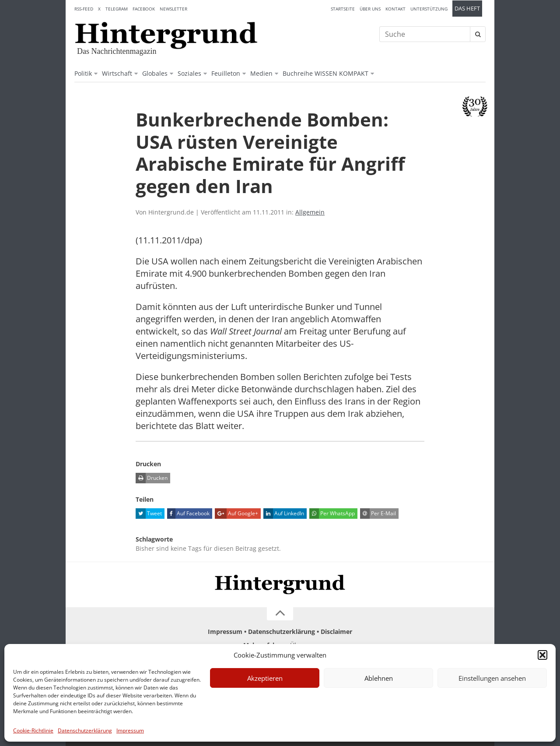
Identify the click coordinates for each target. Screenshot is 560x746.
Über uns (370, 9)
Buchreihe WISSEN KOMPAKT (325, 73)
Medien (261, 73)
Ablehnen (379, 678)
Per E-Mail (378, 514)
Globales (155, 73)
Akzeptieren (265, 678)
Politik (83, 73)
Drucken (152, 478)
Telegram (117, 9)
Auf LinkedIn (284, 514)
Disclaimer (336, 632)
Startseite (343, 9)
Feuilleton (226, 73)
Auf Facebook (188, 514)
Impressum (130, 730)
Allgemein (310, 212)
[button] (542, 655)
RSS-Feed (84, 9)
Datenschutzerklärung (85, 730)
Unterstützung (429, 9)
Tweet (149, 514)
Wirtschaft (117, 73)
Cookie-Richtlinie (33, 730)
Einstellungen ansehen (492, 678)
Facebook (144, 9)
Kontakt (395, 9)
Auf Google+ (236, 514)
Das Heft (467, 9)
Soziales (189, 73)
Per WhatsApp (332, 514)
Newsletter (173, 9)
